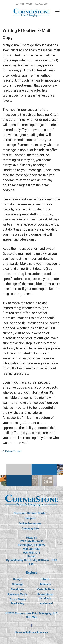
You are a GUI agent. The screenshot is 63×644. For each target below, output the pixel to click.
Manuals (45, 584)
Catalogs (18, 584)
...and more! (45, 603)
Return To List (13, 451)
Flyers (45, 579)
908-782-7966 (32, 549)
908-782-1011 (32, 553)
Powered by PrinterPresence (32, 632)
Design (18, 579)
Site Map (32, 617)
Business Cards (18, 594)
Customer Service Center (30, 513)
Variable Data (45, 589)
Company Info (30, 528)
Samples (30, 518)
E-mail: (32, 556)
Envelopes (18, 589)
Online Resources (30, 523)
